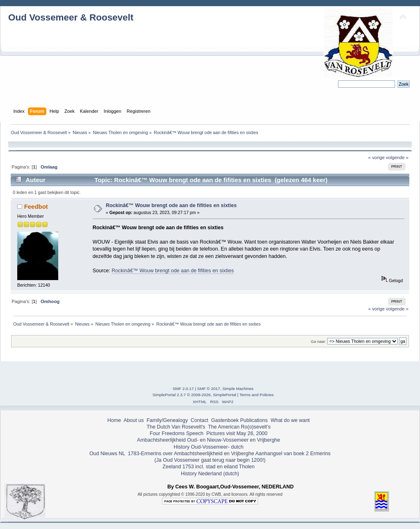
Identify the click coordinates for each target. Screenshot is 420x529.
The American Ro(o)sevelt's (239, 427)
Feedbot (36, 206)
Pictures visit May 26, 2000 (237, 433)
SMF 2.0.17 (183, 389)
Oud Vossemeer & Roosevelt (71, 17)
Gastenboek (225, 420)
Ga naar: (318, 341)
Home (114, 420)
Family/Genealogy (167, 420)
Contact (200, 420)
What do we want (290, 420)
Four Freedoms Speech (177, 433)
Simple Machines (238, 389)
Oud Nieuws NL (107, 454)
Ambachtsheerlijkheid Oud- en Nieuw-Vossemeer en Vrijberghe (209, 440)
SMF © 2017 (209, 389)
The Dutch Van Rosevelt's (176, 427)
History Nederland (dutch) (210, 474)
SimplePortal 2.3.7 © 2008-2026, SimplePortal (194, 395)
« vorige (377, 157)
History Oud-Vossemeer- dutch (208, 447)
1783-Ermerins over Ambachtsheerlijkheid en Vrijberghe (190, 454)
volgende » (397, 157)
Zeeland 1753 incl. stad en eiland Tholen (208, 467)
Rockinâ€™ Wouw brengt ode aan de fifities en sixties (171, 205)
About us (134, 420)
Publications (254, 420)
